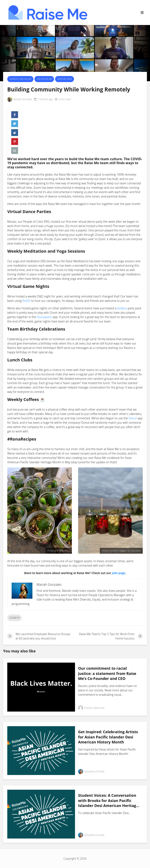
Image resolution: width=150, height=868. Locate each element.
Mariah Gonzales (20, 99)
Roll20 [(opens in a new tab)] (26, 301)
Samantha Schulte (91, 772)
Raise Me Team (64, 79)
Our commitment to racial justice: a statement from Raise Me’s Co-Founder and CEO (107, 673)
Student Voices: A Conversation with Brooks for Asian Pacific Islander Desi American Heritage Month (108, 801)
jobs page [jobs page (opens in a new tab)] (118, 573)
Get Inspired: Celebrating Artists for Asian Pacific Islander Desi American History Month (108, 737)
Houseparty (44, 317)
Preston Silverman (91, 708)
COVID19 (14, 618)
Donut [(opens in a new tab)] (133, 418)
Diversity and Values (20, 79)
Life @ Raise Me (44, 79)
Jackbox (122, 308)
